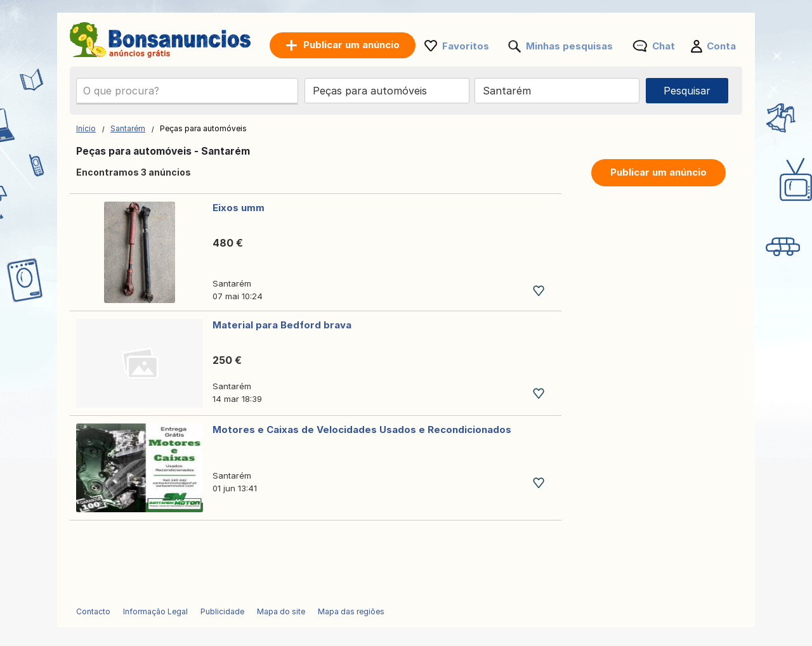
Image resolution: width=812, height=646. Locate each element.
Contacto (93, 611)
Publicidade (222, 611)
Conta (721, 46)
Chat (664, 46)
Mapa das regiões (351, 611)
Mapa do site (281, 611)
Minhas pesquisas (569, 46)
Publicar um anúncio (658, 172)
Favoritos (466, 46)
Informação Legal (155, 611)
